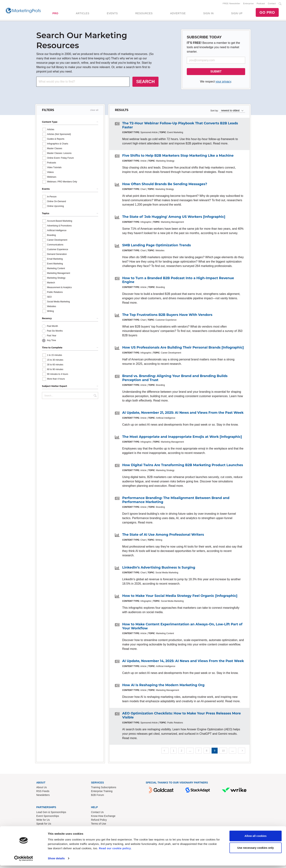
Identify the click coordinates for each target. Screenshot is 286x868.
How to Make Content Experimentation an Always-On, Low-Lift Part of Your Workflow (182, 627)
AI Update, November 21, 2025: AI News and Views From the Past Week (183, 413)
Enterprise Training (102, 792)
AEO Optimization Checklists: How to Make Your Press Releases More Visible (181, 716)
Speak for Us (44, 824)
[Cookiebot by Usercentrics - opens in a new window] (24, 861)
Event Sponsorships (48, 817)
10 (223, 751)
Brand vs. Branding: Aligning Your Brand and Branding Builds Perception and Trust (175, 379)
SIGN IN (208, 14)
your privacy (223, 82)
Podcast (261, 4)
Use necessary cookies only (256, 850)
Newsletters (43, 796)
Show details (56, 861)
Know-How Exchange (103, 817)
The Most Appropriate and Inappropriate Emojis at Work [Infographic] (182, 437)
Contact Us (97, 813)
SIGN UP (237, 14)
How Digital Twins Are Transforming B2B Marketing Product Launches (183, 466)
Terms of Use (98, 824)
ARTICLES (83, 14)
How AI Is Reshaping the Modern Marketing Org (163, 686)
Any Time (51, 341)
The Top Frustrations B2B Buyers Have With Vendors (167, 316)
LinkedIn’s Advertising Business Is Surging (159, 568)
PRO (55, 14)
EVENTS (112, 14)
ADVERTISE (178, 14)
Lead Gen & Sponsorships (51, 813)
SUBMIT (216, 72)
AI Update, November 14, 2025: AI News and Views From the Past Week (183, 662)
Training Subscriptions (104, 788)
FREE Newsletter (231, 4)
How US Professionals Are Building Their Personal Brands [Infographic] (183, 348)
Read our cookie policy (115, 851)
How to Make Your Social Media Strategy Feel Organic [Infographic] (180, 596)
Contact (272, 4)
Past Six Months (55, 332)
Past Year (52, 336)
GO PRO (267, 13)
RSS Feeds (43, 792)
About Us (42, 788)
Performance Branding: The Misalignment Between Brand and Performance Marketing (176, 501)
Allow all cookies (256, 838)
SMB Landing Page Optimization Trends (156, 246)
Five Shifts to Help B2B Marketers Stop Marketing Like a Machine (178, 156)
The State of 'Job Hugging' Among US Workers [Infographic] (174, 217)
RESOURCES (144, 14)
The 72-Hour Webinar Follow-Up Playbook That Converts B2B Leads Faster (180, 126)
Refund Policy (99, 821)
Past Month (52, 327)
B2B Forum (97, 796)
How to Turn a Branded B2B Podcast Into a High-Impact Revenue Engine (178, 281)
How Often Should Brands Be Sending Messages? (165, 185)
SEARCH (145, 82)
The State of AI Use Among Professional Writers (163, 535)
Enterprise (248, 4)
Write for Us (43, 821)
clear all (94, 111)
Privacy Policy (99, 828)
